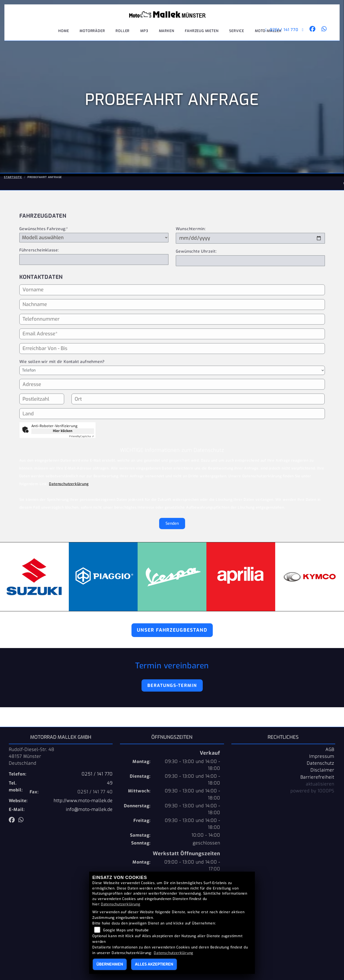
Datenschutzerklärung (69, 484)
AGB (330, 750)
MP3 (144, 35)
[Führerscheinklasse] (94, 279)
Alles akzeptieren (154, 964)
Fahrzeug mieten (202, 35)
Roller (123, 35)
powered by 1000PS (312, 791)
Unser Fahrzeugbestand (172, 630)
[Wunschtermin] (250, 258)
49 (110, 783)
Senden (172, 523)
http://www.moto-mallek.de (83, 801)
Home (64, 35)
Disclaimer (322, 770)
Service (237, 35)
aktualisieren (320, 784)
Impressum (322, 756)
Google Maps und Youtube (126, 930)
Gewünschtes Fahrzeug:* (44, 248)
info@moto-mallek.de (89, 809)
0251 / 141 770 (277, 34)
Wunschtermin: (191, 248)
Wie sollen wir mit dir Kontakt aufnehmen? (62, 381)
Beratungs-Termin (172, 685)
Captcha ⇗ (82, 436)
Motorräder (92, 35)
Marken (167, 35)
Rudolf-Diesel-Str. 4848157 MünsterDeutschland (32, 756)
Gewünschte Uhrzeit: (196, 271)
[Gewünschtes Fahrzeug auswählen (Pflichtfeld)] (94, 257)
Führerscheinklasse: (39, 269)
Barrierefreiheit (317, 777)
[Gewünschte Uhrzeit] (250, 280)
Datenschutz (320, 763)
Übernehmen (110, 964)
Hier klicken (63, 431)
